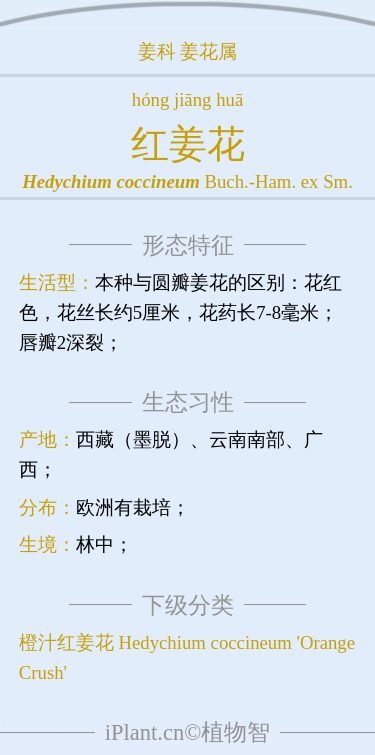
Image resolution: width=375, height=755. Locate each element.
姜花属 (208, 51)
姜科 (157, 51)
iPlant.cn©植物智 (187, 732)
